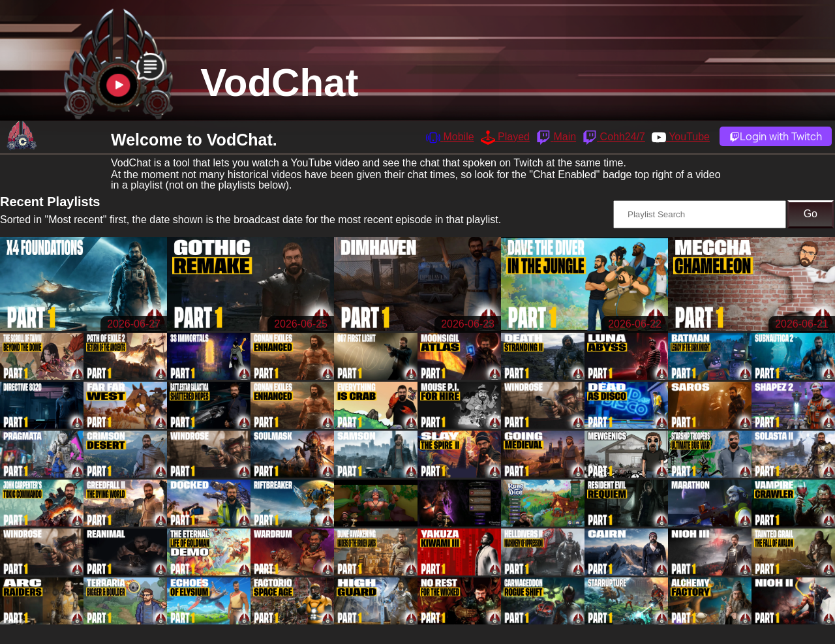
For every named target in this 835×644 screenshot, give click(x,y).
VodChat (279, 83)
